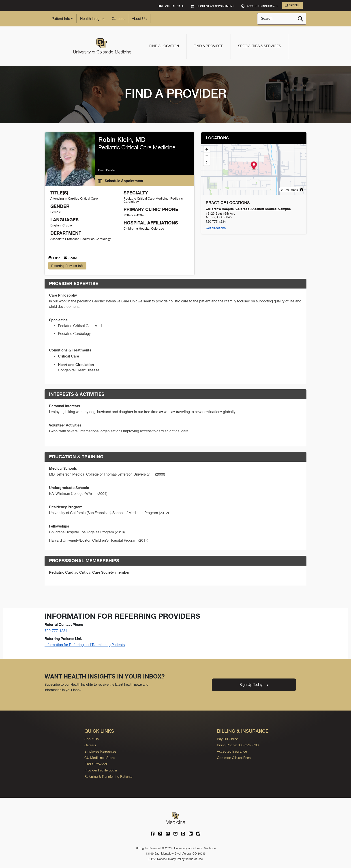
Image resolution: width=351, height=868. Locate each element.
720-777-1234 (56, 631)
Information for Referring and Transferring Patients (85, 645)
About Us (139, 19)
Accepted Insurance (232, 751)
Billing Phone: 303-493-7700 (238, 745)
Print (54, 258)
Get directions (216, 228)
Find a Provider (209, 46)
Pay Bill (292, 5)
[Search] (300, 19)
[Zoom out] (207, 156)
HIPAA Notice (157, 859)
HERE (294, 190)
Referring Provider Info (67, 266)
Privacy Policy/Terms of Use (185, 859)
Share (70, 258)
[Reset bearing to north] (207, 162)
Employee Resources (100, 751)
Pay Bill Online (227, 739)
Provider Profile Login (101, 770)
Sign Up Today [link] (254, 685)
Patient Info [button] (61, 19)
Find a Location (164, 46)
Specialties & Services (259, 46)
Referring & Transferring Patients (108, 776)
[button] (254, 166)
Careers (118, 19)
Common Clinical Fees (234, 758)
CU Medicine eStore (100, 758)
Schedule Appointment (121, 181)
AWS (287, 190)
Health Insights (92, 19)
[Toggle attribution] (302, 190)
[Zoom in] (207, 149)
